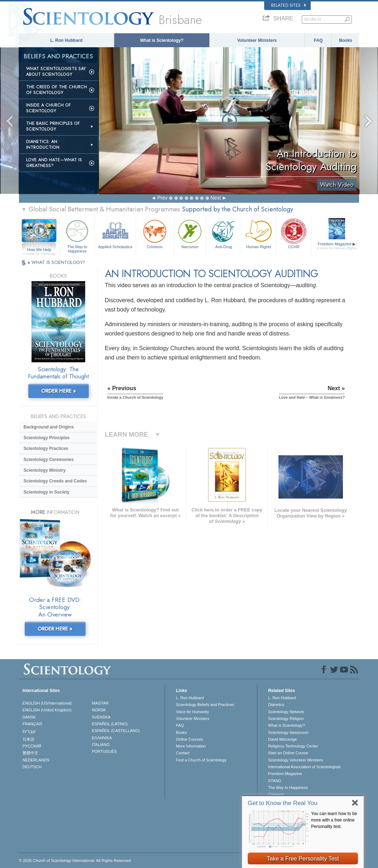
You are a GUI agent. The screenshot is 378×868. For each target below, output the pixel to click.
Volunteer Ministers (257, 40)
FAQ (318, 40)
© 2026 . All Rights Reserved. (75, 860)
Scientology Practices (46, 448)
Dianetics (276, 705)
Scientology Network (286, 712)
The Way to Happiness (77, 235)
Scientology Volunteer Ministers (295, 760)
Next (216, 198)
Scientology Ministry (45, 470)
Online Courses (189, 739)
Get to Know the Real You (283, 803)
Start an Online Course (288, 753)
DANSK (29, 717)
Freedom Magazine (337, 246)
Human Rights (259, 233)
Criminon (155, 233)
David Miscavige (282, 739)
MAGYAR (100, 703)
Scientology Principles (47, 438)
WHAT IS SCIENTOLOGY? (58, 262)
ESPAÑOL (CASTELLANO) (116, 731)
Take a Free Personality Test (303, 859)
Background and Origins (49, 427)
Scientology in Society (47, 492)
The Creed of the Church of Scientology (57, 90)
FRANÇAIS (33, 724)
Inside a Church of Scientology (49, 108)
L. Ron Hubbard (66, 40)
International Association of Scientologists (304, 767)
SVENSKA (101, 717)
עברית (29, 731)
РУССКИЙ (32, 746)
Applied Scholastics (115, 233)
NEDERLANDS (36, 760)
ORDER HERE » (59, 391)
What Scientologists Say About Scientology (56, 72)
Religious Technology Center (293, 746)
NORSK (99, 710)
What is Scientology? (162, 40)
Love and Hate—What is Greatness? (54, 163)
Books (346, 40)
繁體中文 (30, 753)
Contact (183, 753)
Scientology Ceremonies (49, 460)
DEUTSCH (32, 767)
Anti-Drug (224, 233)
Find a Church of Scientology (201, 760)
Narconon (190, 233)
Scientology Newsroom (288, 732)
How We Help (39, 250)
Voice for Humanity (192, 712)
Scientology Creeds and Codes (55, 481)
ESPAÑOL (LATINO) (110, 724)
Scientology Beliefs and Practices (205, 705)
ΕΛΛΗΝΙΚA (102, 738)
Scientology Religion (286, 719)
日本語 (28, 739)
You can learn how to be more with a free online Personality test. (334, 820)
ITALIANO (101, 745)
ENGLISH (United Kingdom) (47, 710)
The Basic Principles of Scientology (53, 126)
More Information (191, 746)
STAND (275, 781)
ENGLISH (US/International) (47, 703)
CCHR (294, 233)
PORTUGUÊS (104, 751)
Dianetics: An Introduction (43, 144)
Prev (162, 198)
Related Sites (289, 5)
